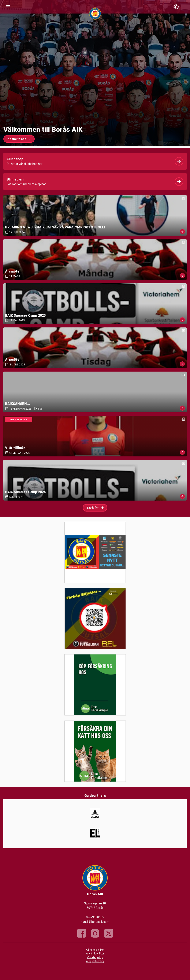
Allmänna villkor (95, 950)
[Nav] (8, 7)
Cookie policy (95, 957)
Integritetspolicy (95, 961)
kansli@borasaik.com (95, 922)
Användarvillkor (95, 954)
